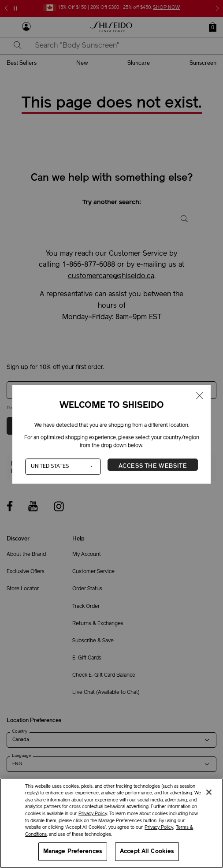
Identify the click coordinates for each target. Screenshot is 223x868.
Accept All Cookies (147, 851)
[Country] (63, 466)
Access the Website (153, 466)
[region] (111, 823)
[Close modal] (200, 396)
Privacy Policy (93, 814)
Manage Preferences (73, 851)
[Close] (209, 792)
